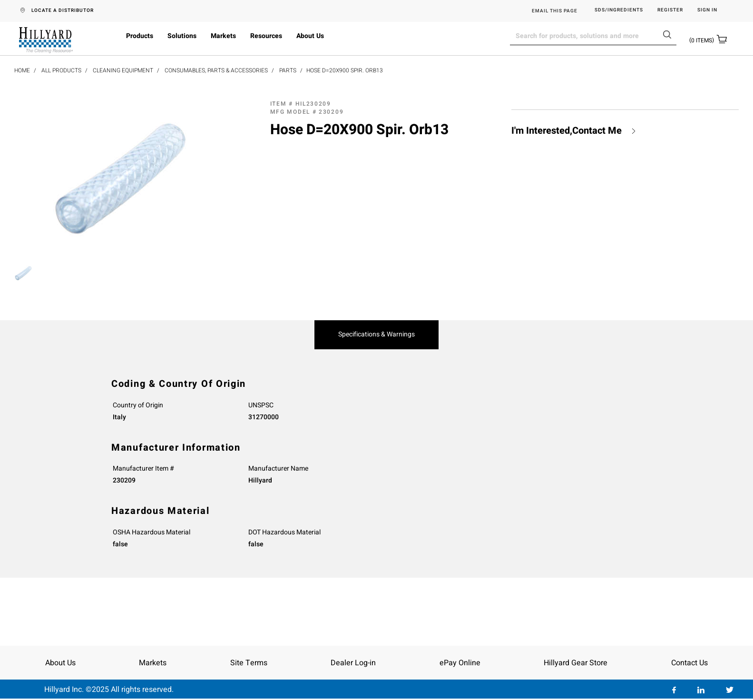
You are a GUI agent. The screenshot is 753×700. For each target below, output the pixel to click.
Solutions (182, 36)
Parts (288, 70)
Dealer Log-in (353, 663)
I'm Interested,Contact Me (567, 131)
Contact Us (689, 663)
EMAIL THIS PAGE (555, 11)
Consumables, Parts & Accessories (216, 70)
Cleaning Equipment (123, 70)
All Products (61, 70)
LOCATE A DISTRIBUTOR (63, 10)
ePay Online (460, 663)
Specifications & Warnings (376, 335)
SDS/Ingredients (619, 10)
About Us (310, 36)
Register (670, 10)
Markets (223, 36)
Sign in (707, 10)
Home (22, 70)
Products (140, 36)
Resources (266, 36)
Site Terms (249, 663)
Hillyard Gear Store (576, 663)
